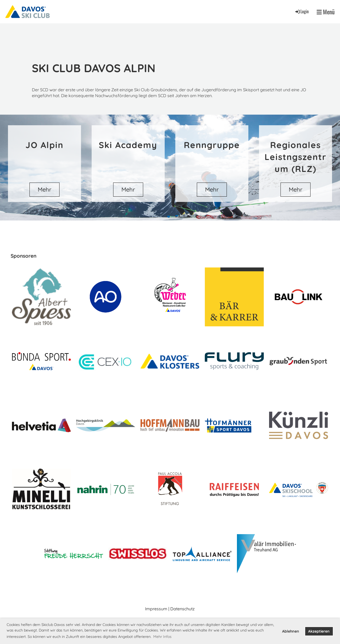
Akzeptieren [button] (319, 631)
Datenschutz (182, 609)
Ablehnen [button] (291, 631)
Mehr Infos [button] (162, 637)
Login (302, 11)
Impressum (156, 609)
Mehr (44, 189)
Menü (326, 12)
